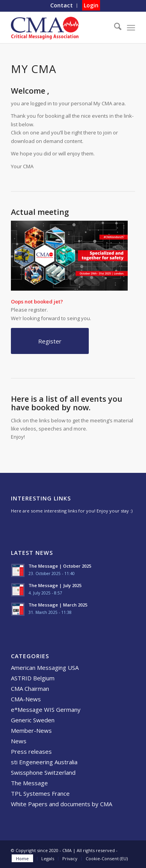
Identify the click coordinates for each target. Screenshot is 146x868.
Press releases (31, 751)
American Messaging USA (45, 668)
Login (91, 5)
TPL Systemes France (40, 793)
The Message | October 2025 (60, 566)
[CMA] (61, 28)
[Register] (50, 341)
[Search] (114, 28)
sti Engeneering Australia (44, 762)
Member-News (31, 730)
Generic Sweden (33, 720)
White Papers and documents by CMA (62, 804)
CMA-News (26, 699)
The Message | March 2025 (58, 605)
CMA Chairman (30, 688)
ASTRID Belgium (33, 678)
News (19, 741)
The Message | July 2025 (55, 585)
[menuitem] (62, 6)
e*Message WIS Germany (46, 709)
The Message (29, 783)
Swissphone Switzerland (43, 772)
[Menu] (131, 28)
